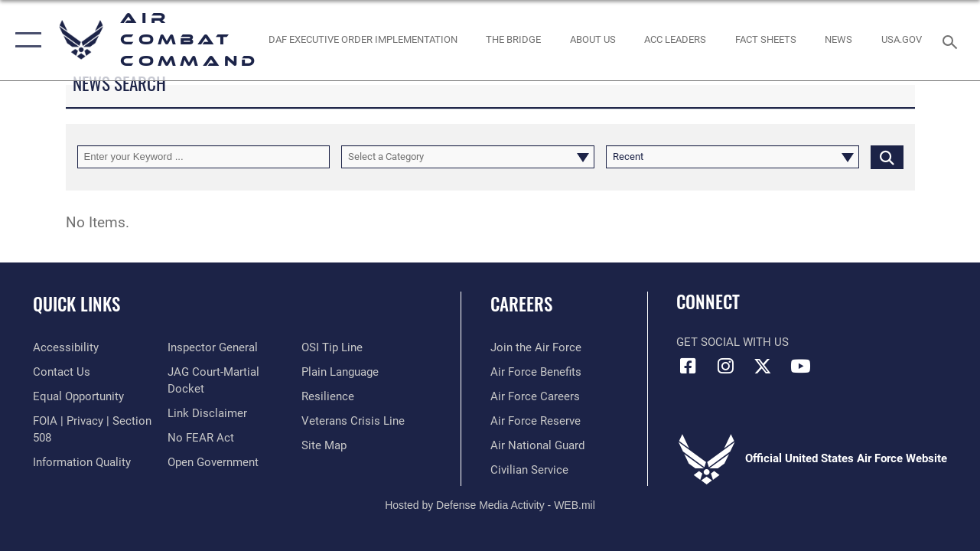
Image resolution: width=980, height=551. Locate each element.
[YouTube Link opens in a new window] (800, 366)
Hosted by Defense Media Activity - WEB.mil (490, 505)
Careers (521, 304)
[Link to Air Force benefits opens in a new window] (536, 372)
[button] (25, 40)
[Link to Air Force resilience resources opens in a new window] (328, 396)
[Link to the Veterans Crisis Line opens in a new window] (353, 421)
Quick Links (77, 304)
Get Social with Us (733, 342)
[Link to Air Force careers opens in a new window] (535, 396)
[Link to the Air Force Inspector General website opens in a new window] (213, 347)
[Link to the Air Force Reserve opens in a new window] (536, 421)
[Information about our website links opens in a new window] (207, 413)
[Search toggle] (952, 40)
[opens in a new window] (902, 40)
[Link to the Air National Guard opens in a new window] (537, 445)
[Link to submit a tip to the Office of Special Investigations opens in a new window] (332, 347)
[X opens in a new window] (763, 366)
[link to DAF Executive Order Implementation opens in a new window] (362, 40)
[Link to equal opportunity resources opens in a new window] (78, 396)
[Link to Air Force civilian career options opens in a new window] (529, 470)
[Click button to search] (887, 157)
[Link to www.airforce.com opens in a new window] (536, 347)
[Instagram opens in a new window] (725, 366)
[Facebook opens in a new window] (688, 366)
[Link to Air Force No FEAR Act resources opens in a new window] (201, 438)
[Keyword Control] (204, 157)
